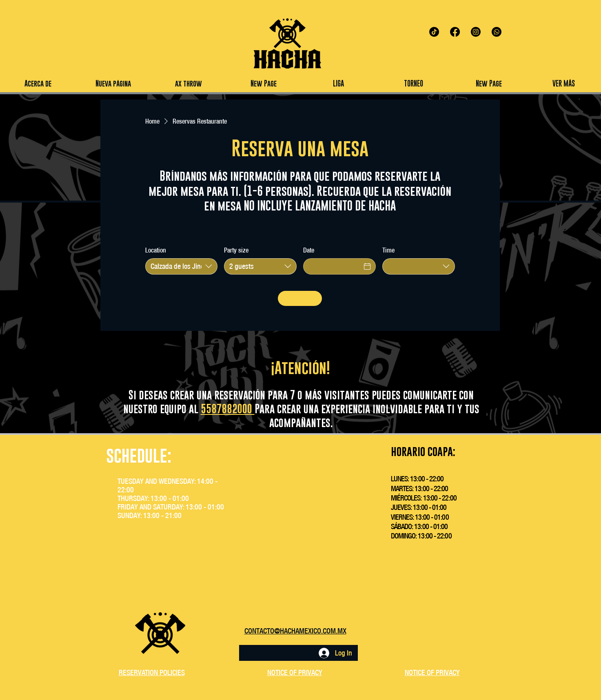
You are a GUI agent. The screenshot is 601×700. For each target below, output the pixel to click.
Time (388, 250)
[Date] (332, 266)
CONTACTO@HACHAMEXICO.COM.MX (295, 631)
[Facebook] (455, 32)
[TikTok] (434, 32)
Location (156, 250)
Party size (236, 250)
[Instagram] (476, 32)
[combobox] (182, 266)
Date (309, 250)
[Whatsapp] (497, 32)
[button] (338, 83)
